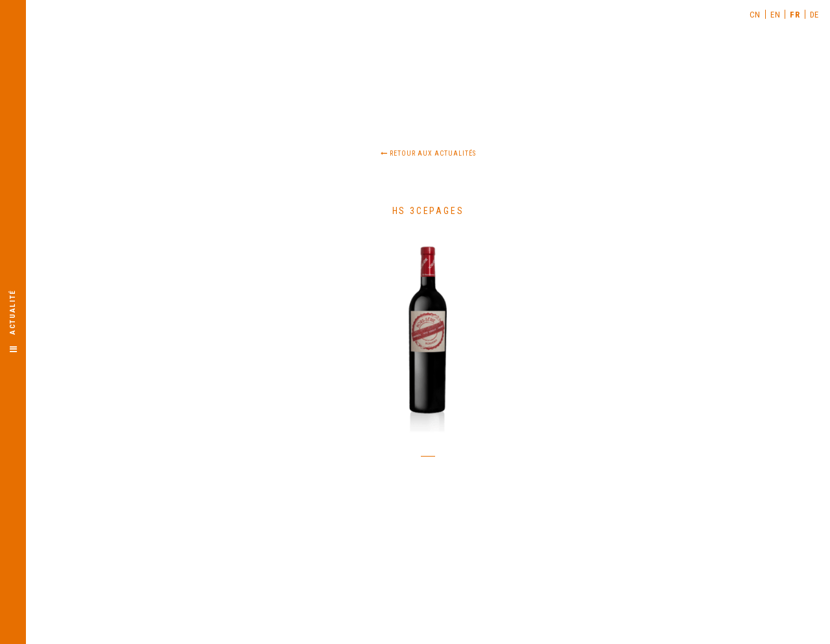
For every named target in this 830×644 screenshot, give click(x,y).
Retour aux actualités (428, 153)
